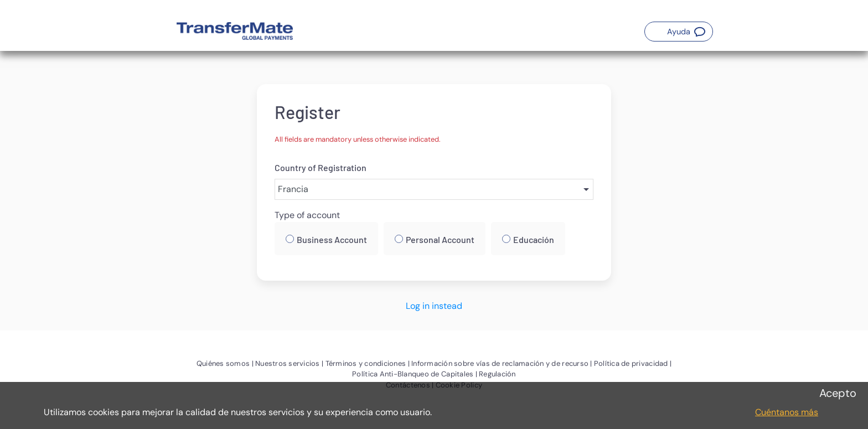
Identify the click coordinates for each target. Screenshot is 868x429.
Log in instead (434, 306)
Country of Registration (321, 167)
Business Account (332, 239)
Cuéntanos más (787, 412)
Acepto (838, 393)
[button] (679, 32)
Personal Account (440, 239)
